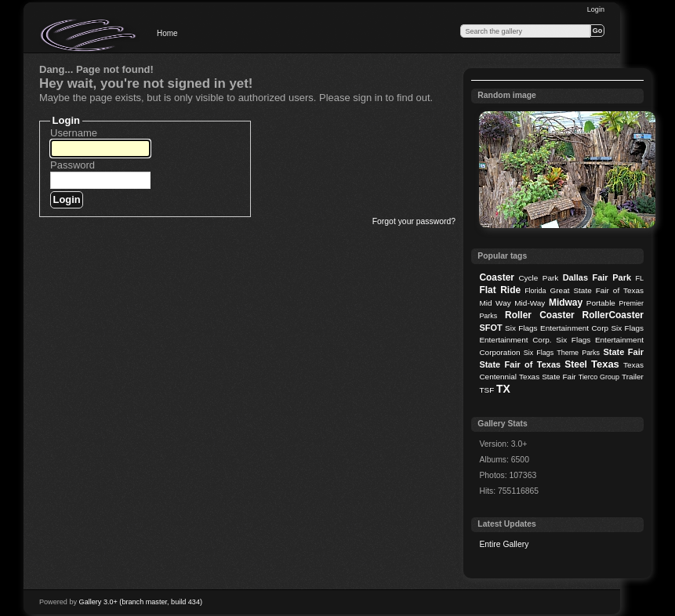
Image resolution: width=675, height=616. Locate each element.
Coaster (497, 277)
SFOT (490, 328)
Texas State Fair (548, 377)
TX (503, 389)
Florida (535, 291)
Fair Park (611, 277)
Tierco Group (599, 377)
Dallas (575, 277)
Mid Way (495, 303)
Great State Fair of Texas (597, 290)
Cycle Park (538, 278)
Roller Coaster (540, 315)
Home (167, 33)
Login (596, 9)
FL (640, 278)
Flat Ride (500, 290)
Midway (566, 303)
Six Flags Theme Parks (562, 353)
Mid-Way (530, 303)
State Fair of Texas (520, 364)
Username (74, 133)
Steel (576, 364)
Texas (605, 364)
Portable (601, 303)
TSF (486, 390)
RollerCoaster (613, 315)
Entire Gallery (504, 544)
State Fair (623, 352)
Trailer (633, 377)
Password (73, 165)
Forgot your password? (414, 221)
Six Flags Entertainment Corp (557, 328)
